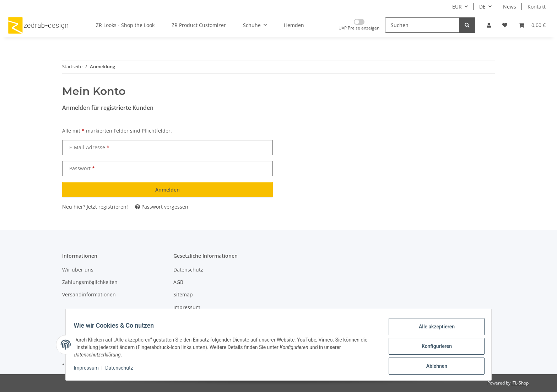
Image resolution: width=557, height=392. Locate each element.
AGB (178, 282)
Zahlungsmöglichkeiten (90, 282)
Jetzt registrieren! (107, 207)
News (510, 7)
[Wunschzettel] (505, 25)
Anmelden (167, 190)
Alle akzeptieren (433, 330)
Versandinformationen (89, 294)
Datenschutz (123, 370)
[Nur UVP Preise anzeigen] (359, 25)
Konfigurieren (433, 348)
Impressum (90, 370)
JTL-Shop (520, 383)
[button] (489, 25)
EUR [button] (457, 7)
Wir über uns (78, 270)
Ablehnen (433, 367)
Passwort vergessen (162, 207)
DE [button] (482, 7)
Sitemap (183, 294)
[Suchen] (422, 25)
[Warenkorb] (532, 25)
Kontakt (537, 7)
